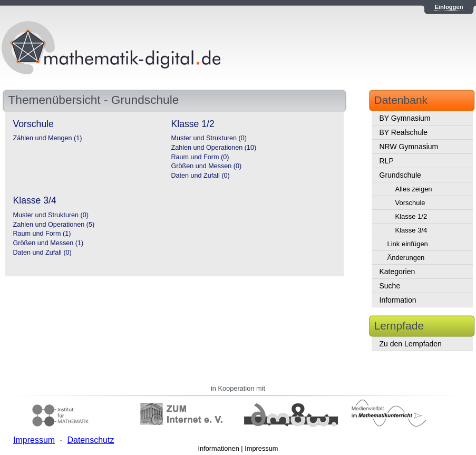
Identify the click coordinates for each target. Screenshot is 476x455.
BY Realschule (404, 132)
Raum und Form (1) (42, 234)
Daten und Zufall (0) (201, 176)
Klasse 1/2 (411, 216)
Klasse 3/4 (411, 230)
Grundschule (400, 175)
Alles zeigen (414, 189)
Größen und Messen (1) (48, 243)
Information (398, 300)
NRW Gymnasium (409, 147)
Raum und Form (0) (200, 157)
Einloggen (449, 7)
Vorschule (410, 203)
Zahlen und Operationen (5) (54, 225)
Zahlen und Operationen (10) (214, 148)
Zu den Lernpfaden (411, 344)
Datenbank (401, 100)
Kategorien (397, 272)
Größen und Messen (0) (207, 166)
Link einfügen (408, 244)
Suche (390, 286)
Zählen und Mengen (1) (48, 138)
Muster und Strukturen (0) (209, 138)
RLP (387, 161)
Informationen (219, 448)
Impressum (261, 448)
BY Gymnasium (405, 118)
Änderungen (406, 258)
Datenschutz (90, 440)
